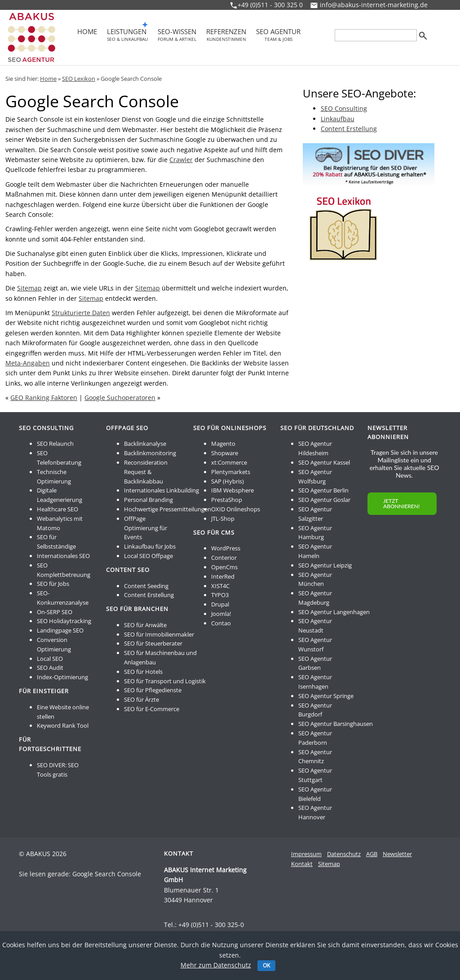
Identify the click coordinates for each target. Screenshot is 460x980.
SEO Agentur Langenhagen (334, 612)
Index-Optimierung (62, 677)
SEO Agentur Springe (326, 696)
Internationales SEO (63, 556)
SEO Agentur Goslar (324, 500)
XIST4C (220, 586)
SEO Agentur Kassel (324, 462)
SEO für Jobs (53, 584)
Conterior (224, 558)
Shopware (225, 453)
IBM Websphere (232, 490)
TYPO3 (220, 595)
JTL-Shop (223, 519)
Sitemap (29, 288)
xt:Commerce (229, 462)
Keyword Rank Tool (63, 725)
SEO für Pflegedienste (153, 690)
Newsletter (397, 854)
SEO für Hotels (143, 672)
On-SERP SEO (55, 612)
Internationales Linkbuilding (161, 490)
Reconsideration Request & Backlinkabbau (146, 472)
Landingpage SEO (60, 630)
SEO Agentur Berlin (323, 490)
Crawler (181, 160)
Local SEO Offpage (148, 556)
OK (266, 965)
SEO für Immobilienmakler (159, 634)
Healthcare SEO (57, 509)
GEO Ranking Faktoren (44, 398)
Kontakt (302, 864)
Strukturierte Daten (81, 313)
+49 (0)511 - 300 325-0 (211, 925)
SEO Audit (50, 668)
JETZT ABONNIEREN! (401, 503)
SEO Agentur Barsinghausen (336, 724)
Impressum (306, 854)
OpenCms (224, 567)
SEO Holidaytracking (64, 621)
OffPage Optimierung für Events (146, 528)
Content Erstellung (349, 129)
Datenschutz (344, 854)
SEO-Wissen (177, 35)
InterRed (223, 576)
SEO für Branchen (137, 609)
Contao (221, 623)
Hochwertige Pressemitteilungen (168, 509)
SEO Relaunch (55, 444)
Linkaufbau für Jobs (150, 546)
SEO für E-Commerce (152, 709)
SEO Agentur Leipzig (325, 565)
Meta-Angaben (28, 363)
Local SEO (50, 659)
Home (87, 33)
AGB (372, 854)
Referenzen (226, 35)
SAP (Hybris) (228, 481)
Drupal (220, 604)
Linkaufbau (338, 119)
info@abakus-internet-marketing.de (374, 5)
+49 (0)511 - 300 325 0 (270, 5)
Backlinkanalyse (145, 444)
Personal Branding (148, 500)
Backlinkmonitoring (150, 453)
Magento (223, 444)
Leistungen (127, 35)
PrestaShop (227, 500)
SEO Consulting (344, 108)
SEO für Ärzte (142, 699)
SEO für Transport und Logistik (165, 681)
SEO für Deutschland (317, 428)
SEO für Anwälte (145, 625)
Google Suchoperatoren (120, 398)
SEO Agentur (278, 35)
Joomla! (221, 614)
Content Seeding (146, 586)
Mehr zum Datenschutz (216, 965)
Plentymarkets (231, 472)
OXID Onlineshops (236, 509)
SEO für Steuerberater (153, 643)
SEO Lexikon (79, 79)
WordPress (226, 548)
